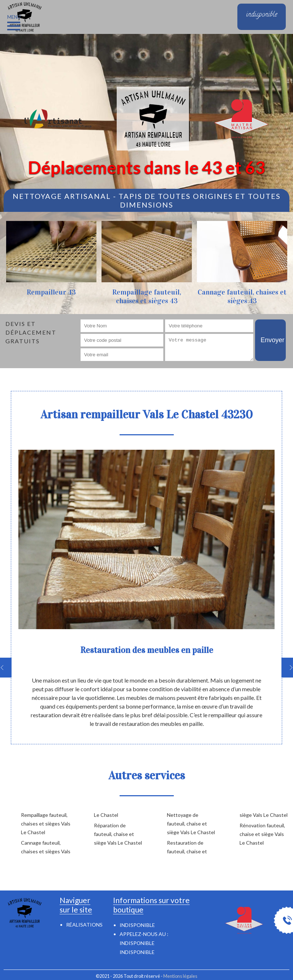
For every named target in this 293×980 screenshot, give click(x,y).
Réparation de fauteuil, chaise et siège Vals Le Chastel (118, 834)
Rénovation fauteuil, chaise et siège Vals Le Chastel (262, 834)
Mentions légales (180, 976)
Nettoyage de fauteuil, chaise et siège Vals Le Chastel (191, 824)
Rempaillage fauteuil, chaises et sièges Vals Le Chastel (46, 824)
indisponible (137, 943)
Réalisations (84, 925)
